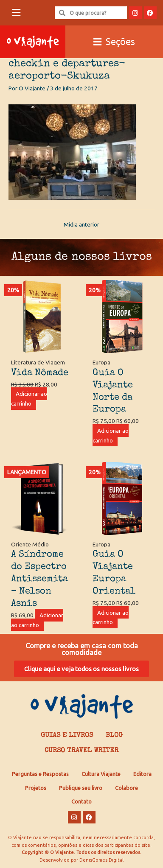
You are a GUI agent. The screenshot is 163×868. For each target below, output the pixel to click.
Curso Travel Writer (81, 751)
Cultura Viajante (101, 774)
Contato (81, 801)
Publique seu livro (81, 788)
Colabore (126, 788)
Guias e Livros (67, 736)
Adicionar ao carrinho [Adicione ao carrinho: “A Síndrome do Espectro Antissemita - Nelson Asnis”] (37, 620)
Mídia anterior (81, 224)
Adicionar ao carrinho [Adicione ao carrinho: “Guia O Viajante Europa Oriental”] (110, 617)
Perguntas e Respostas (40, 774)
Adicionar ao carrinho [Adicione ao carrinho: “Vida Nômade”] (29, 399)
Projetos (36, 788)
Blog (114, 736)
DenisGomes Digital (101, 860)
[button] (16, 13)
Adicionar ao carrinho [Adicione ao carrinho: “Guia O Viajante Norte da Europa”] (110, 435)
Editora (142, 774)
